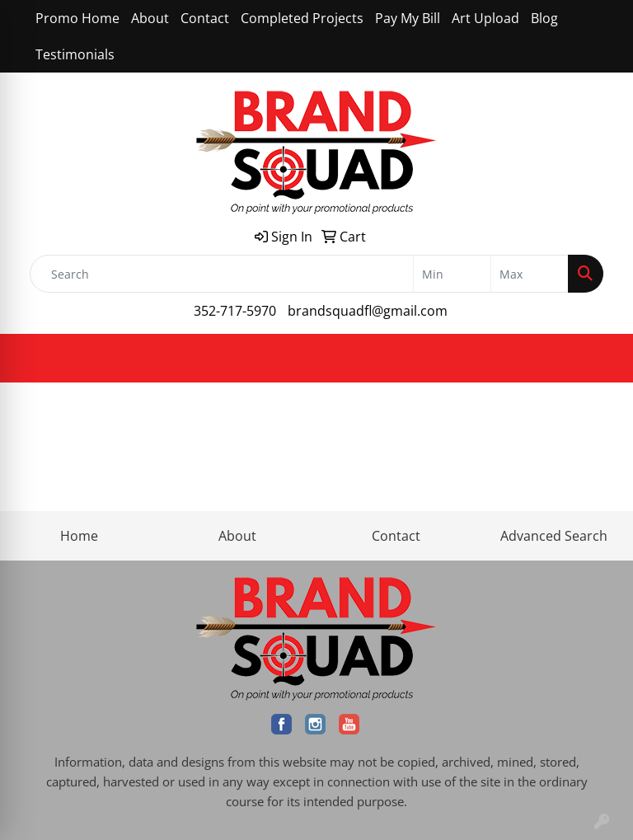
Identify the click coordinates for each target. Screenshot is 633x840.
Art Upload (485, 18)
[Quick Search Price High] (530, 274)
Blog (544, 18)
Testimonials (75, 54)
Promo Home (77, 18)
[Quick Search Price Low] (452, 274)
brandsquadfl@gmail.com (368, 311)
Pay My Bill (408, 18)
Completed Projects (302, 18)
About (150, 18)
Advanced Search (554, 536)
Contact (205, 18)
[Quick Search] (222, 274)
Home (79, 536)
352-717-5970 (235, 311)
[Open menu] (600, 359)
